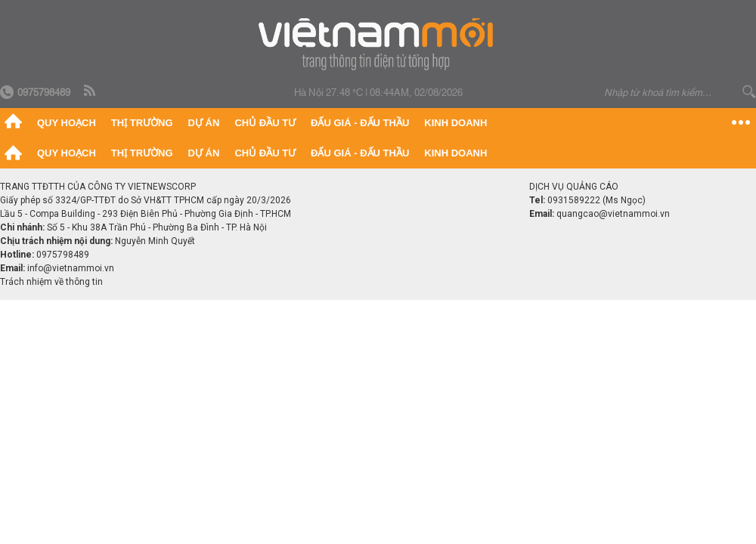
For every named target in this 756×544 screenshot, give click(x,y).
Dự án (204, 123)
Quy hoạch (67, 123)
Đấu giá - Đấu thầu (360, 123)
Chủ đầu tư (265, 123)
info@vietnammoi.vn (71, 268)
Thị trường (142, 123)
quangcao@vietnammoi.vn (613, 214)
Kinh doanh (455, 123)
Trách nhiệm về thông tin (51, 282)
